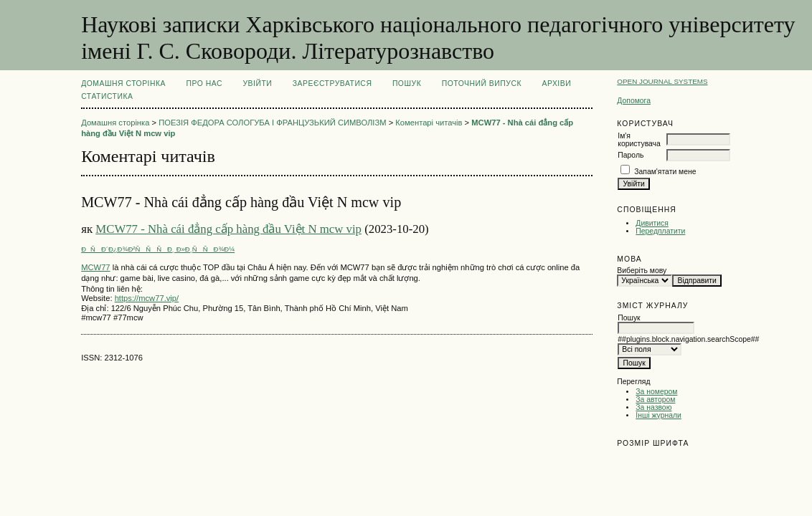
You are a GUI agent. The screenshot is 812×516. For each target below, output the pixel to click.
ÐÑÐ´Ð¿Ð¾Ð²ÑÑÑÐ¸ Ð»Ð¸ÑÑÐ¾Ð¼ (158, 249)
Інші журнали (658, 415)
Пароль (631, 155)
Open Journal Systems (662, 81)
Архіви (556, 83)
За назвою (653, 407)
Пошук (407, 83)
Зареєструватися (332, 83)
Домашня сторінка (123, 83)
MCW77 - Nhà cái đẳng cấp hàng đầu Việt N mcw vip (228, 229)
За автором (655, 400)
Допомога (634, 101)
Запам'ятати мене (665, 172)
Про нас (205, 83)
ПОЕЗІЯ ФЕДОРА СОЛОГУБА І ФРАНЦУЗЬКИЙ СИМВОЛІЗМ (272, 123)
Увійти (257, 83)
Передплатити (660, 231)
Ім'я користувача (639, 140)
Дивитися (652, 223)
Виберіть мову (642, 271)
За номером (656, 392)
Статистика (107, 96)
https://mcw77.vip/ (147, 298)
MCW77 (95, 267)
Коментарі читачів (429, 123)
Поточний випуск (482, 83)
